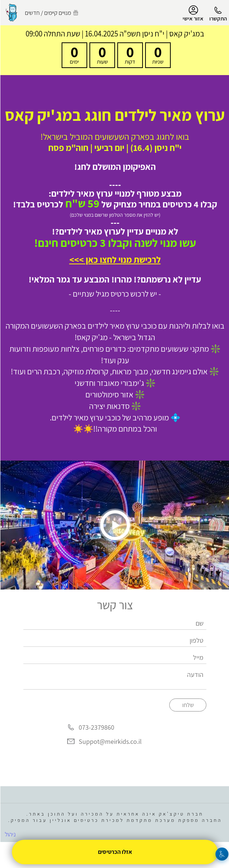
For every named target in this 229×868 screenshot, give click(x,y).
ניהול (10, 834)
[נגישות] (222, 854)
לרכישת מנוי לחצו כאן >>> (115, 259)
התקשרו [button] (218, 18)
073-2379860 (96, 727)
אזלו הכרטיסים (115, 852)
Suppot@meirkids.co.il (110, 741)
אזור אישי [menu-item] (193, 13)
